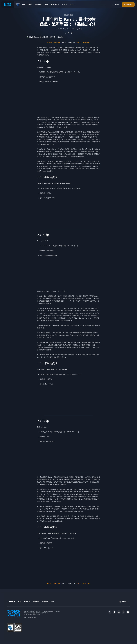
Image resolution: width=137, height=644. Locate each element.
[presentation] (8, 5)
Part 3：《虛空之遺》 (83, 43)
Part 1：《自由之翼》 (54, 43)
